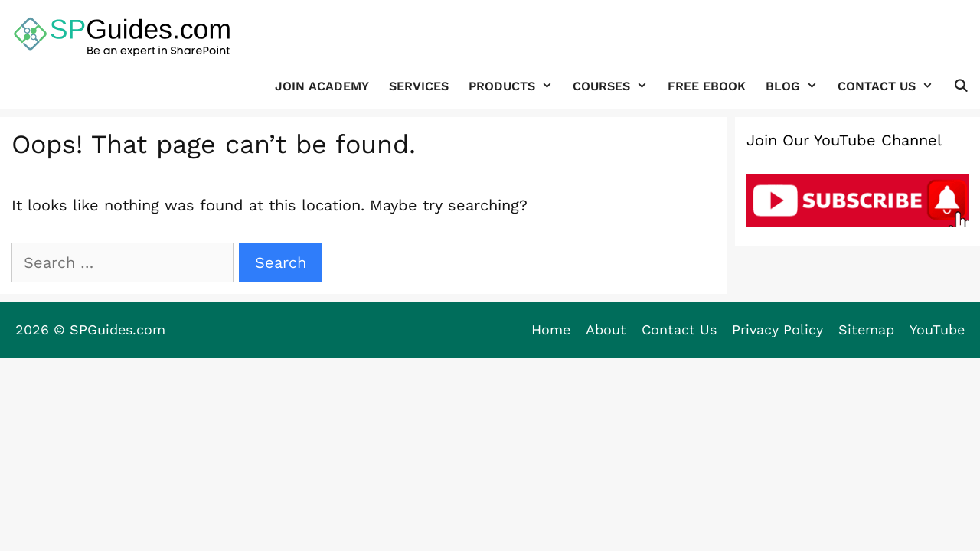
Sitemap (866, 329)
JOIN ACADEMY (322, 86)
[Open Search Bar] (960, 86)
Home (551, 329)
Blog (797, 86)
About (606, 329)
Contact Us (890, 86)
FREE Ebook (707, 86)
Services (419, 86)
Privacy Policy (777, 329)
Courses (615, 86)
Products (516, 86)
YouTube (937, 329)
